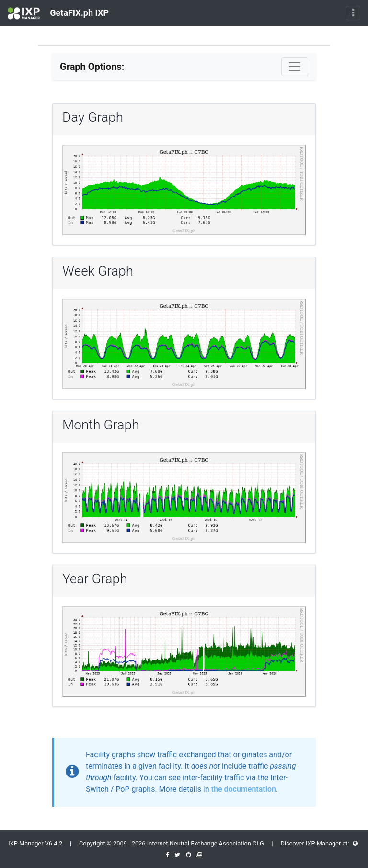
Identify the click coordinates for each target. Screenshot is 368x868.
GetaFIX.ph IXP (58, 13)
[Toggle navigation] (353, 13)
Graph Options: (92, 67)
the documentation (244, 789)
